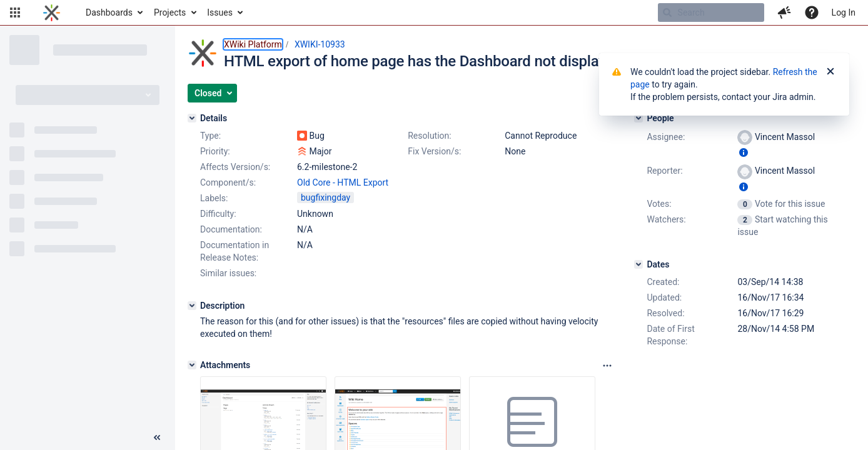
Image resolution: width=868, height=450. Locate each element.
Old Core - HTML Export (343, 182)
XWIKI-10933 (320, 44)
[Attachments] (192, 365)
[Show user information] (744, 152)
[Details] (192, 118)
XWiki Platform (253, 44)
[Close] (830, 72)
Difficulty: (218, 214)
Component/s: (228, 182)
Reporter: (664, 171)
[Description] (192, 306)
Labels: (214, 198)
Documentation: (231, 229)
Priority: (215, 151)
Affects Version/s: (235, 167)
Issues (220, 12)
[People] (638, 118)
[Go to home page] (52, 12)
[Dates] (638, 264)
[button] (15, 12)
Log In (844, 12)
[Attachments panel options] (607, 366)
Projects (170, 12)
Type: (210, 136)
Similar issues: (228, 273)
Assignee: (666, 137)
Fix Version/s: (434, 151)
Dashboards (109, 12)
